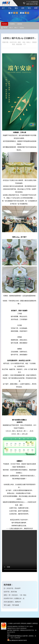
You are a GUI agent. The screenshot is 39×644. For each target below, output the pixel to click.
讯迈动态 (5, 24)
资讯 (29, 8)
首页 (10, 28)
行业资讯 (12, 24)
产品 (10, 8)
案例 (16, 8)
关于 (3, 8)
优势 (23, 8)
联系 (36, 8)
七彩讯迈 (20, 24)
